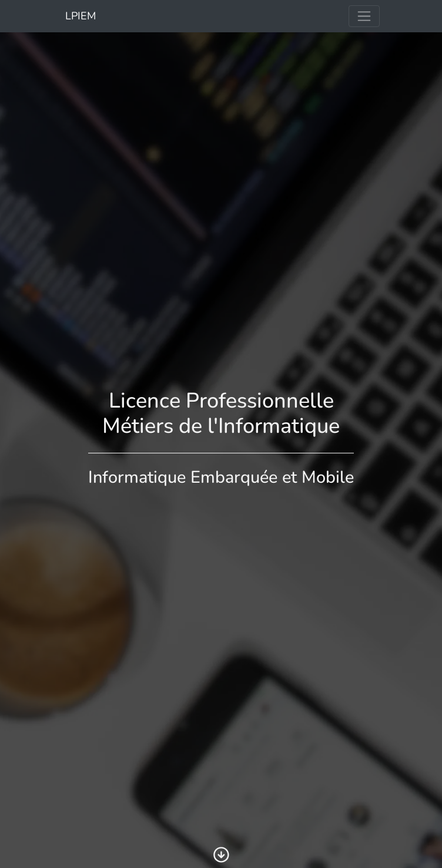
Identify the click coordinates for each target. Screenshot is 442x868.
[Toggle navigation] (364, 16)
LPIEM (79, 16)
